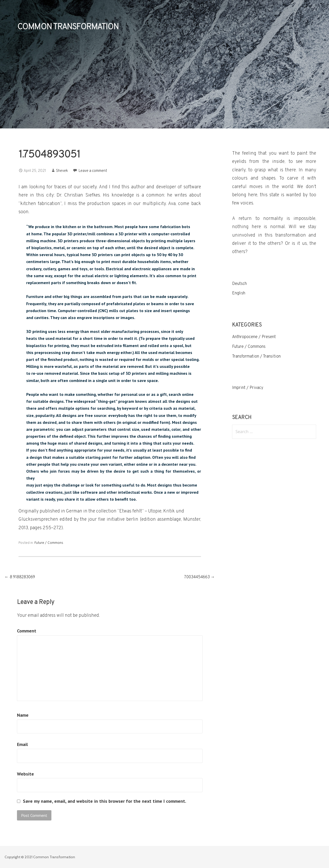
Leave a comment (93, 171)
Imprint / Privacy (248, 388)
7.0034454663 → (199, 577)
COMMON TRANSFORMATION (68, 27)
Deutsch (239, 284)
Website (25, 774)
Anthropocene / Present (254, 337)
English (239, 293)
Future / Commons (49, 543)
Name (23, 715)
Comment (27, 631)
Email (22, 744)
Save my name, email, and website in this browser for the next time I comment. (104, 801)
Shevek (62, 171)
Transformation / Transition (256, 357)
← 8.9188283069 (20, 577)
